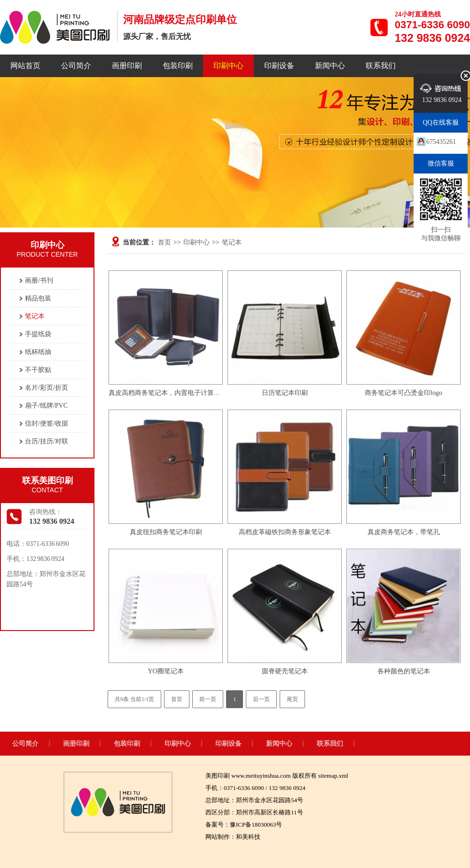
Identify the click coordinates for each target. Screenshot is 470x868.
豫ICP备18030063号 (256, 825)
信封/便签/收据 (47, 423)
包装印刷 (178, 66)
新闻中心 (330, 66)
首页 (164, 242)
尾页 (292, 699)
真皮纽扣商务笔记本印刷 (166, 532)
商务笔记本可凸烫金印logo (403, 393)
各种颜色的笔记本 (404, 671)
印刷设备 (279, 66)
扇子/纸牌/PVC (46, 406)
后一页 (261, 699)
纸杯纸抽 (38, 352)
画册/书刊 (39, 280)
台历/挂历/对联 (47, 441)
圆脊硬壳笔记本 (285, 671)
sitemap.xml (333, 776)
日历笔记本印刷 (285, 393)
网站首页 (25, 66)
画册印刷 (127, 66)
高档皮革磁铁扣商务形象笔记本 (285, 532)
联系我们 (381, 66)
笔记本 (232, 242)
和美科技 (248, 837)
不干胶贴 (38, 370)
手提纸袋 (38, 334)
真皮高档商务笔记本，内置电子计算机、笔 (171, 393)
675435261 (441, 142)
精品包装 (38, 298)
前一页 (208, 699)
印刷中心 (228, 66)
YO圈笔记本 (165, 671)
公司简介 (76, 66)
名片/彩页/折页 (47, 388)
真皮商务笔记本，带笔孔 (404, 532)
